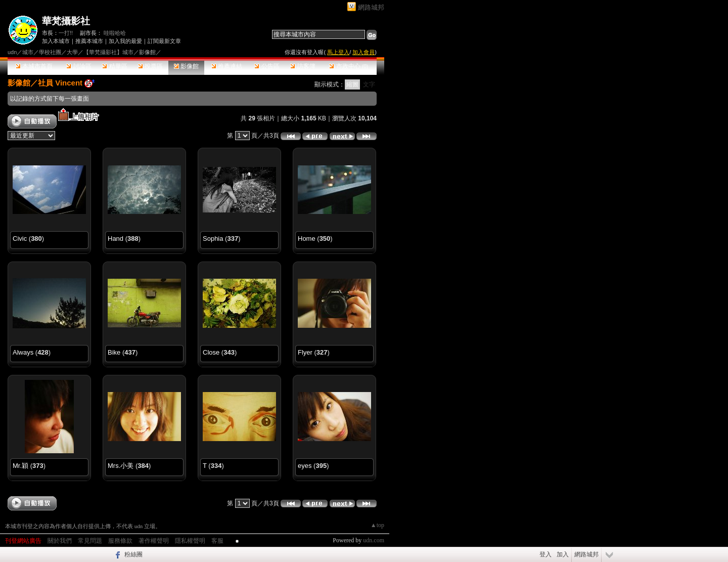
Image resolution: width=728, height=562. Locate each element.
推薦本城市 (89, 41)
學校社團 (50, 52)
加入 (563, 554)
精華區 (115, 66)
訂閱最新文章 (164, 41)
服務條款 (120, 541)
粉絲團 (133, 554)
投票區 (150, 66)
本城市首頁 (34, 66)
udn (12, 52)
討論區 (79, 66)
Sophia (213, 239)
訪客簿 (303, 66)
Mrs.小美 (121, 466)
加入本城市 (56, 41)
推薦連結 (227, 66)
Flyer (305, 352)
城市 (28, 52)
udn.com (374, 540)
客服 (217, 541)
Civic (20, 239)
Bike (114, 352)
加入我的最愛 (125, 41)
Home (307, 239)
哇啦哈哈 (115, 33)
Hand (116, 239)
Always (23, 352)
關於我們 (60, 541)
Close (211, 352)
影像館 (186, 66)
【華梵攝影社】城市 (108, 52)
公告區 (267, 66)
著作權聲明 (154, 541)
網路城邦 (371, 7)
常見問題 (90, 541)
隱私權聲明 (190, 541)
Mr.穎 (20, 466)
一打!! (66, 33)
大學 (72, 52)
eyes (305, 466)
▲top (377, 525)
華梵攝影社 (66, 21)
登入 (545, 554)
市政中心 (349, 66)
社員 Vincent (60, 83)
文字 (369, 84)
